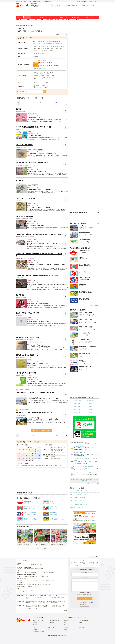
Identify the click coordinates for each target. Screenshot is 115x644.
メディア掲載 (51, 627)
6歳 (59, 47)
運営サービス (67, 625)
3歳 (47, 47)
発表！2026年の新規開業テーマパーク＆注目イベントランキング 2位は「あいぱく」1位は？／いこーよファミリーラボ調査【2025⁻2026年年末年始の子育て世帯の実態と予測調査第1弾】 (45, 597)
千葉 (36, 20)
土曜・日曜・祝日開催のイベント (58, 459)
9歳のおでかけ (92, 412)
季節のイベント (50, 75)
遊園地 (18, 565)
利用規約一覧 (36, 623)
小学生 (36, 50)
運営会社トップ (67, 621)
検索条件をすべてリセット (61, 34)
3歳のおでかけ (92, 403)
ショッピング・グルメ (39, 74)
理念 (65, 623)
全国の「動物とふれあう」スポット (79, 494)
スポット (20, 17)
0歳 (35, 47)
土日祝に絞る (57, 65)
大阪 (58, 20)
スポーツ (43, 72)
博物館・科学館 (37, 576)
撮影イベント (51, 74)
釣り (32, 565)
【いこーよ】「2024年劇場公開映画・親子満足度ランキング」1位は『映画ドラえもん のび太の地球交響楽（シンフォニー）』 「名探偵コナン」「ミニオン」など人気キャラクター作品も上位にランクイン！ (45, 607)
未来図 (81, 623)
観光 (41, 565)
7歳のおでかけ (92, 409)
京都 (60, 20)
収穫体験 (37, 569)
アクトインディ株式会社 (80, 618)
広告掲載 (35, 625)
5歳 (55, 47)
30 (32, 460)
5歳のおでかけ (92, 406)
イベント (27, 17)
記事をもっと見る (42, 549)
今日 (35, 60)
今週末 (44, 60)
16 (32, 456)
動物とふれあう (86, 5)
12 (20, 456)
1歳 (39, 47)
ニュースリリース (37, 627)
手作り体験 (24, 569)
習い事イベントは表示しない (41, 85)
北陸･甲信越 (51, 42)
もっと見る (64, 611)
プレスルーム (51, 625)
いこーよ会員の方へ (85, 606)
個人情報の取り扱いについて (85, 593)
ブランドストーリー (84, 621)
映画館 (31, 576)
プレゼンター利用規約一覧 (54, 621)
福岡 (78, 20)
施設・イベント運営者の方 (39, 621)
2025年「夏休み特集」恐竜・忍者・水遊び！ (26, 585)
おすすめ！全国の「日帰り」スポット (80, 491)
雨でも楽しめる (20, 576)
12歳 (52, 48)
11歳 (48, 48)
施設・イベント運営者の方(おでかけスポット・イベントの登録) (38, 591)
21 (26, 458)
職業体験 (41, 569)
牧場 (35, 565)
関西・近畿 (28, 466)
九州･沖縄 (58, 44)
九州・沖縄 (74, 20)
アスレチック (39, 572)
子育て (88, 17)
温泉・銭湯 (19, 580)
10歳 (43, 48)
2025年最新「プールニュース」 (44, 585)
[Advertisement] (42, 331)
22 (29, 458)
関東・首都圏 (21, 466)
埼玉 (38, 20)
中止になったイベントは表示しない (43, 87)
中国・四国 (68, 20)
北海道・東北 (19, 20)
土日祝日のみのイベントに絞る (42, 431)
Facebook (35, 629)
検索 (44, 92)
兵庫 (63, 20)
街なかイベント (51, 77)
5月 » (39, 448)
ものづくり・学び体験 (39, 77)
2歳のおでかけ (77, 403)
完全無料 (36, 57)
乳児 (57, 48)
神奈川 (33, 20)
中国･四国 (50, 44)
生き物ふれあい (51, 72)
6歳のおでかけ (77, 409)
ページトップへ (94, 557)
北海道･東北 (41, 42)
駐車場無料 (33, 572)
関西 (55, 20)
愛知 (45, 20)
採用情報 (66, 627)
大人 (51, 50)
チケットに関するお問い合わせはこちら (85, 602)
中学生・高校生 (43, 50)
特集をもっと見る (95, 306)
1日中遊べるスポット (95, 5)
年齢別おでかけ (63, 17)
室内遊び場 (27, 576)
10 (35, 454)
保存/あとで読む (80, 1)
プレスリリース (83, 627)
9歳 (39, 48)
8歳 (35, 48)
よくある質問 (51, 623)
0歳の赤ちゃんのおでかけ (77, 400)
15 (29, 456)
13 (23, 456)
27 (23, 460)
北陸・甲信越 (50, 20)
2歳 (43, 47)
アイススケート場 (31, 580)
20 (23, 458)
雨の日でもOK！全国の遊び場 (78, 497)
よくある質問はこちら (85, 604)
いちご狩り (43, 580)
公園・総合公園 (47, 572)
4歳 (51, 47)
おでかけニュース (77, 17)
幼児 (61, 48)
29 (29, 460)
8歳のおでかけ (77, 412)
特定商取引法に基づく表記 (39, 632)
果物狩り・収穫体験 (50, 580)
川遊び (52, 572)
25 (39, 458)
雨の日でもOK (79, 5)
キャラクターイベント (39, 79)
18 (39, 456)
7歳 (63, 47)
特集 (95, 17)
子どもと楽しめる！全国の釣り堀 (78, 504)
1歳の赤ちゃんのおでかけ (92, 400)
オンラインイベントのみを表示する (43, 82)
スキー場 (24, 580)
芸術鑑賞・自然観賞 (39, 75)
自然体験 (36, 72)
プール (38, 565)
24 (35, 458)
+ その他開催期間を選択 (39, 69)
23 (32, 458)
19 (20, 458)
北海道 (24, 20)
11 (39, 454)
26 (20, 460)
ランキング (52, 17)
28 (26, 460)
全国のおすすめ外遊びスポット (78, 507)
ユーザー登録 (20, 591)
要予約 (36, 53)
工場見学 (19, 569)
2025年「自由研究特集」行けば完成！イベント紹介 (28, 586)
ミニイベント (61, 77)
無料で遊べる (27, 572)
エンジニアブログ (68, 629)
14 (26, 456)
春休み (73, 5)
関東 (28, 20)
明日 (39, 60)
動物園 (22, 565)
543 (56, 103)
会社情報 (81, 625)
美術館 (43, 576)
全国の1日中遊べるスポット (77, 501)
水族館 (47, 576)
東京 (30, 20)
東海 (42, 20)
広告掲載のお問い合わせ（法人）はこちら (85, 595)
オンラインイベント (39, 17)
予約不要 (42, 53)
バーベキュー (27, 565)
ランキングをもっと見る (93, 484)
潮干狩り (38, 580)
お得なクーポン (20, 572)
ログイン (97, 1)
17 (35, 456)
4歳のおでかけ (77, 406)
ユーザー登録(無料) (89, 1)
